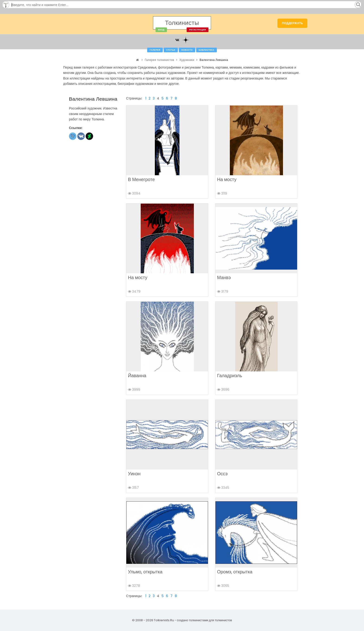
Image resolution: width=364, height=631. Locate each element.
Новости (187, 50)
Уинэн (134, 474)
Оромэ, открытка (235, 572)
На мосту (227, 179)
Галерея (155, 50)
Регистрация (198, 30)
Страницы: (134, 98)
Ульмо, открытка (145, 572)
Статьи (171, 50)
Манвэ (224, 278)
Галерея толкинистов (159, 60)
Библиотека (206, 50)
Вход (161, 30)
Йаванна (137, 376)
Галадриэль (230, 376)
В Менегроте (141, 179)
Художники (187, 60)
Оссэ (222, 474)
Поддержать (292, 23)
